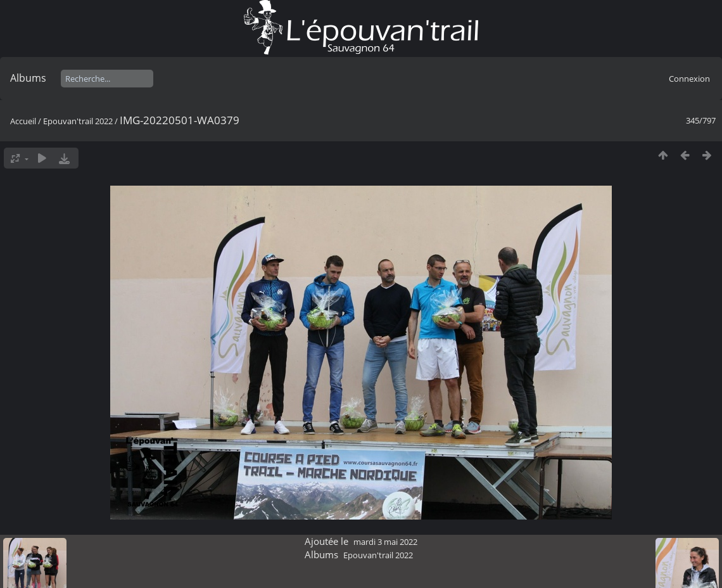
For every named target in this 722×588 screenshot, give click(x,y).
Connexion (689, 79)
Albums (28, 78)
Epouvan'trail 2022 (78, 121)
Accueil (23, 121)
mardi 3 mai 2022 (385, 542)
